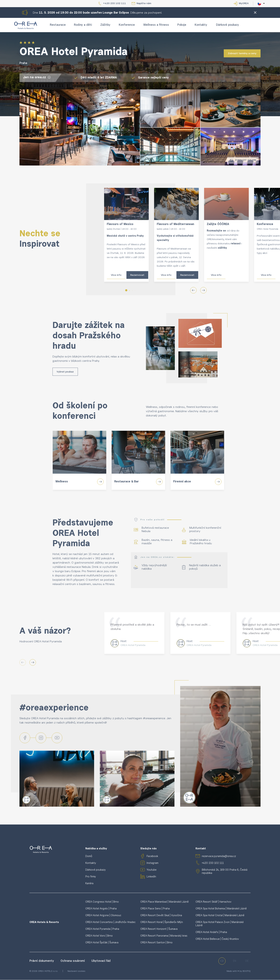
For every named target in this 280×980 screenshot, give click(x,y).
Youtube (152, 870)
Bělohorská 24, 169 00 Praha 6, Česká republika (225, 872)
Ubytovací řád (101, 961)
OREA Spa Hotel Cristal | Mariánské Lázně (220, 916)
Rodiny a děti (83, 25)
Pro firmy (91, 877)
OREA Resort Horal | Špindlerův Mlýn (162, 923)
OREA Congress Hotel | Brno (102, 902)
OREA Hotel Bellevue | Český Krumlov (217, 940)
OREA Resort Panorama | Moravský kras (164, 936)
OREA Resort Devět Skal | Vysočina (161, 916)
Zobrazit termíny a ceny (242, 54)
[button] (126, 290)
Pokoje (182, 25)
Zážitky (105, 25)
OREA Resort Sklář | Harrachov (213, 902)
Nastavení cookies (76, 972)
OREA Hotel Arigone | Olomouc (103, 916)
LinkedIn (151, 877)
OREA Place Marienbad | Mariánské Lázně (164, 902)
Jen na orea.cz (37, 77)
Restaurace (58, 25)
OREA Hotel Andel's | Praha (211, 933)
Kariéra (89, 884)
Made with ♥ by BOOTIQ (239, 972)
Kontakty (201, 25)
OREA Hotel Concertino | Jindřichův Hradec (110, 923)
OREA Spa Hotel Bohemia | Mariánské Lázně (221, 909)
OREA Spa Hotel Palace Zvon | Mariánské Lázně (220, 924)
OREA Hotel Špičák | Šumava (102, 943)
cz (222, 962)
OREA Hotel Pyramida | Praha (102, 930)
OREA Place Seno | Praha (155, 909)
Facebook (152, 857)
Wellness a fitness (156, 25)
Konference (127, 25)
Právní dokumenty (42, 961)
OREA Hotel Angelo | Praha (101, 909)
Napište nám (144, 4)
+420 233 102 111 (114, 4)
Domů (89, 857)
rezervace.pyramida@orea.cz (219, 857)
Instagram (152, 864)
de (247, 962)
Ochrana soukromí (73, 961)
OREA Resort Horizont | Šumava (159, 930)
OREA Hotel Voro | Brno (99, 936)
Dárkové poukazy (227, 25)
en (235, 962)
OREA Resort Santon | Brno (156, 943)
